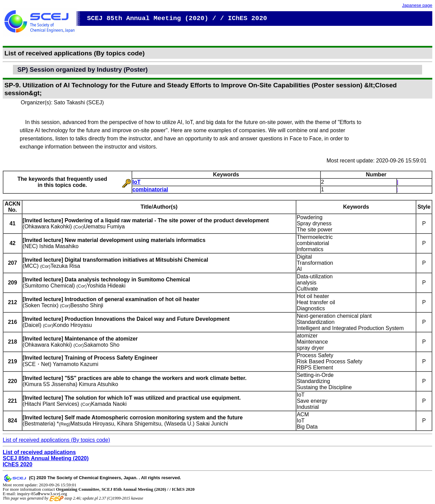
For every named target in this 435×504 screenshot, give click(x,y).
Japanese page (417, 5)
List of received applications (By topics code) (56, 440)
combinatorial (150, 189)
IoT (137, 182)
